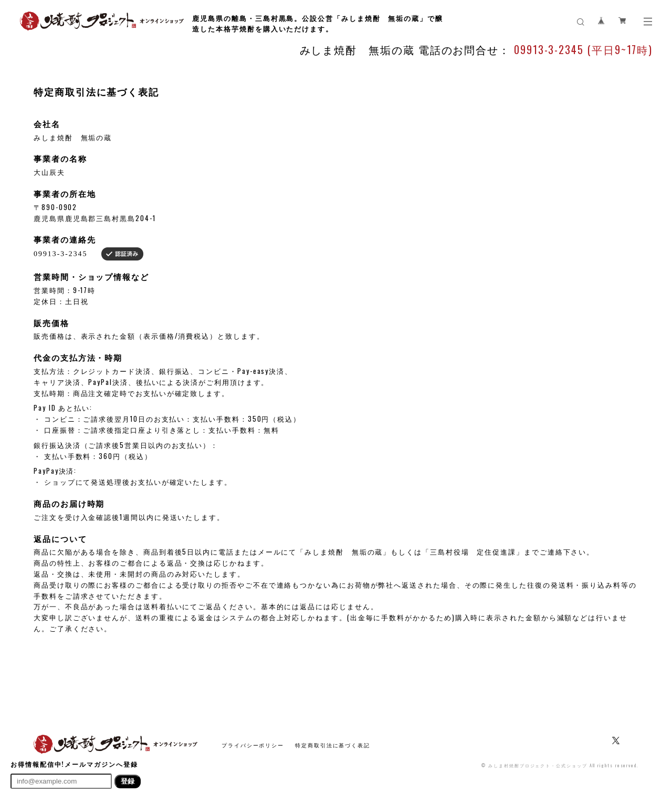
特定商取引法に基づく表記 (333, 745)
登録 (128, 781)
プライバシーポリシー (253, 745)
